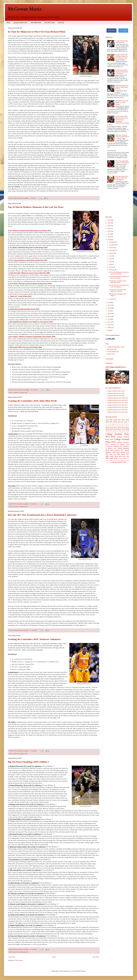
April (111, 264)
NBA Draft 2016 (111, 454)
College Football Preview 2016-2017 (118, 405)
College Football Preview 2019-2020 (118, 398)
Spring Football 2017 (110, 460)
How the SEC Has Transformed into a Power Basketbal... (119, 286)
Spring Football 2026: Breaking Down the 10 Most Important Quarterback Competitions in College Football (118, 120)
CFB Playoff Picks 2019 (111, 432)
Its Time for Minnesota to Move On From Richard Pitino (37, 32)
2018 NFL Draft (111, 422)
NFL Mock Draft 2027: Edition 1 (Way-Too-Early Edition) (122, 178)
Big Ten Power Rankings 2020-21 (121, 426)
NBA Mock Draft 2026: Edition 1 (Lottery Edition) (122, 103)
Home (8, 23)
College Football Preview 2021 (116, 393)
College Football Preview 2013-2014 (118, 412)
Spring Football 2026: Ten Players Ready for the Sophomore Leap (122, 56)
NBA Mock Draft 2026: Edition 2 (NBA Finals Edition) (122, 87)
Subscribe (61, 23)
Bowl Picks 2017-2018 (121, 430)
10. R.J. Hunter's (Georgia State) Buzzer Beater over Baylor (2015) (30, 230)
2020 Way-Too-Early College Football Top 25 (122, 136)
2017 (109, 305)
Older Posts (96, 957)
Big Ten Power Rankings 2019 (20, 952)
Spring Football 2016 (124, 458)
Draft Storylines (112, 151)
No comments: (34, 390)
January (112, 299)
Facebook (111, 31)
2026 (109, 220)
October (112, 248)
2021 (109, 234)
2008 (109, 330)
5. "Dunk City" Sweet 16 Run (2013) (20, 296)
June (111, 259)
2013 (109, 317)
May (111, 262)
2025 (109, 223)
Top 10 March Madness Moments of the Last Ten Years (36, 207)
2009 (109, 328)
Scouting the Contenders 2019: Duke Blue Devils (32, 401)
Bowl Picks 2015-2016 (113, 428)
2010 (109, 325)
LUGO (72, 971)
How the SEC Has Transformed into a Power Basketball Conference (42, 515)
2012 (109, 319)
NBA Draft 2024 (112, 349)
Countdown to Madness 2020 (114, 446)
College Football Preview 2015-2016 (118, 407)
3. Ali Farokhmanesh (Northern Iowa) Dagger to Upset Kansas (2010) (30, 322)
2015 (109, 311)
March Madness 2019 (123, 452)
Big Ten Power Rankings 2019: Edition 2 (28, 762)
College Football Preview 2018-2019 (118, 400)
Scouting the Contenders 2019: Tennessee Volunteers (34, 639)
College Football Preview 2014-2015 (118, 410)
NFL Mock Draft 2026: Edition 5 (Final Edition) (122, 162)
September (112, 250)
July (111, 256)
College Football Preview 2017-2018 (118, 403)
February (112, 270)
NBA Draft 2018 (112, 456)
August (111, 253)
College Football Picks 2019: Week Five (122, 42)
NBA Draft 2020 (111, 458)
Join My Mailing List (113, 352)
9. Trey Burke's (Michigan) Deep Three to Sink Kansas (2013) (28, 247)
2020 (109, 237)
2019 (109, 240)
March (111, 267)
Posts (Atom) (19, 960)
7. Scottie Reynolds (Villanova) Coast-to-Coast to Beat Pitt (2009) (29, 273)
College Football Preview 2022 (116, 391)
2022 (109, 231)
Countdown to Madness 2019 (20, 393)
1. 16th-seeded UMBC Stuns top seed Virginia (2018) (25, 347)
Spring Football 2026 (20, 23)
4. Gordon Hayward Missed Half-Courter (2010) (24, 309)
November (112, 245)
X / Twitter (123, 31)
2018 (109, 303)
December (112, 242)
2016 (109, 308)
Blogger (83, 971)
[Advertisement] (115, 203)
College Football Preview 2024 (116, 347)
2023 (109, 228)
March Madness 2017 (117, 450)
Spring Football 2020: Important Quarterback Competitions (122, 72)
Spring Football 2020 (119, 462)
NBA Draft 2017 (123, 454)
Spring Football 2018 (121, 460)
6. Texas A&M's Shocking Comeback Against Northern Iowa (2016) (30, 283)
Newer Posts (12, 957)
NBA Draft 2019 (124, 456)
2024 (109, 226)
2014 (109, 314)
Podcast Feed (111, 354)
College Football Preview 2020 (116, 396)
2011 (109, 322)
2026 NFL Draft (49, 23)
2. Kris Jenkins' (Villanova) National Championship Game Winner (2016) (32, 336)
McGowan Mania (25, 9)
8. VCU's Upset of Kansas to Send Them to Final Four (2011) (28, 260)
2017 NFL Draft (123, 420)
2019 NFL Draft (122, 422)
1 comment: (33, 198)
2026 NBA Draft (36, 23)
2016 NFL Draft (111, 420)
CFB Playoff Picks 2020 (123, 432)
